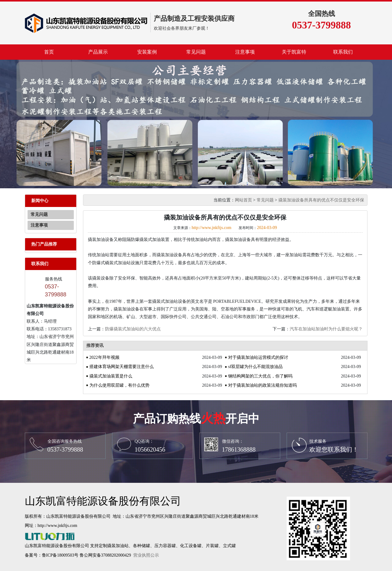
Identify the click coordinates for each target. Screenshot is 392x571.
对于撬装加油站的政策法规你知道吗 (262, 385)
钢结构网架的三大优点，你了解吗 (260, 376)
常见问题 (196, 52)
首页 (49, 52)
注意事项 (245, 52)
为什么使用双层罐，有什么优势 (119, 385)
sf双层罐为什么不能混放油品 (255, 367)
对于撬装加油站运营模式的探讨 (258, 357)
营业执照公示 (146, 555)
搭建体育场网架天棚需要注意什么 (122, 367)
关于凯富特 (294, 52)
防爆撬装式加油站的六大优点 (133, 329)
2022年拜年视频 (104, 357)
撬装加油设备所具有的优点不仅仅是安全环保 (321, 200)
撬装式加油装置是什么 (111, 376)
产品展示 (98, 52)
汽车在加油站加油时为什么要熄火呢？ (326, 329)
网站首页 (243, 200)
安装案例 (147, 52)
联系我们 (343, 52)
